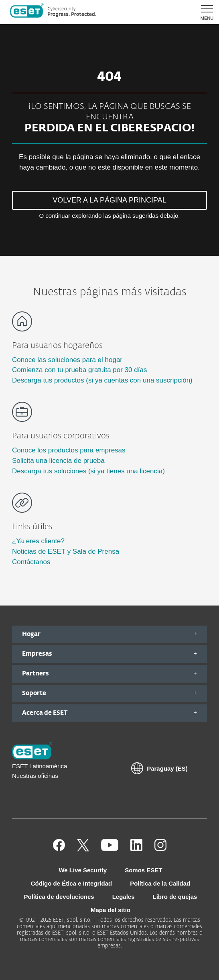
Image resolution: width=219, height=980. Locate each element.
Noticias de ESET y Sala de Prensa (66, 551)
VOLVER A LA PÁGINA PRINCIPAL (109, 200)
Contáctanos (31, 562)
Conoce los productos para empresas (69, 450)
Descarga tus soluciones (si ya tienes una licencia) (88, 471)
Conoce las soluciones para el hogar (67, 360)
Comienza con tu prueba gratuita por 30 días (79, 370)
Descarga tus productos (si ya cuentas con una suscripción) (102, 380)
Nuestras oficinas (35, 776)
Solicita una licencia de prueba (58, 461)
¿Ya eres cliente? (38, 541)
